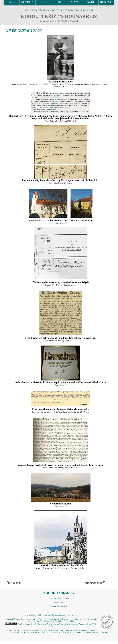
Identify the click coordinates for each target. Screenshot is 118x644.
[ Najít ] (54, 606)
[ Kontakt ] (62, 606)
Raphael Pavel (17, 116)
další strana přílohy (94, 583)
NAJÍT (91, 2)
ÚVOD (12, 2)
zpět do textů (15, 583)
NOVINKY (27, 2)
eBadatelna (68, 183)
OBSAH (59, 2)
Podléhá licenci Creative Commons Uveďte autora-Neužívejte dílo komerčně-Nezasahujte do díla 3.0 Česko (51, 625)
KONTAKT (107, 2)
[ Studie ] (67, 598)
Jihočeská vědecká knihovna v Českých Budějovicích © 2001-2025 (51, 615)
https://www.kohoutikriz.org (98, 632)
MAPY (75, 2)
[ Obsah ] (55, 602)
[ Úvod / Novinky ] (55, 598)
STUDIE (43, 2)
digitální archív (70, 285)
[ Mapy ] (63, 602)
